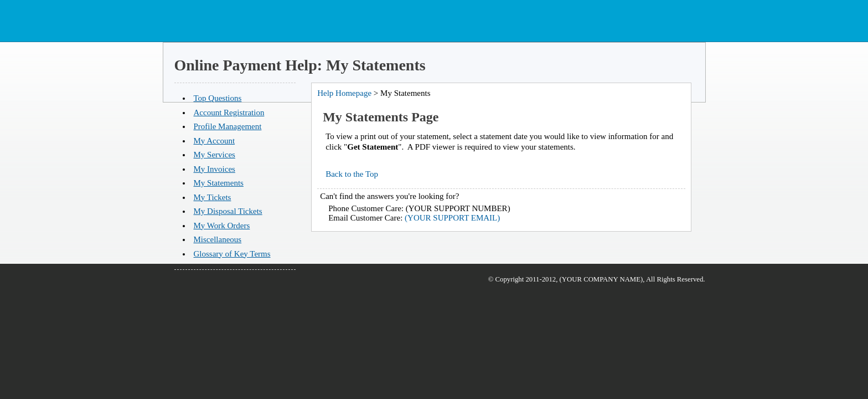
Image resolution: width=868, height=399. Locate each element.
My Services (215, 155)
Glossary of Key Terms (232, 254)
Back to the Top (352, 174)
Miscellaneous (218, 239)
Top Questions (218, 98)
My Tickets (213, 197)
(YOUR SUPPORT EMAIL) (452, 218)
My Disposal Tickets (228, 211)
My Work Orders (222, 226)
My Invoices (215, 169)
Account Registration (229, 112)
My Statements (219, 183)
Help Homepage (344, 93)
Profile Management (228, 126)
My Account (215, 141)
